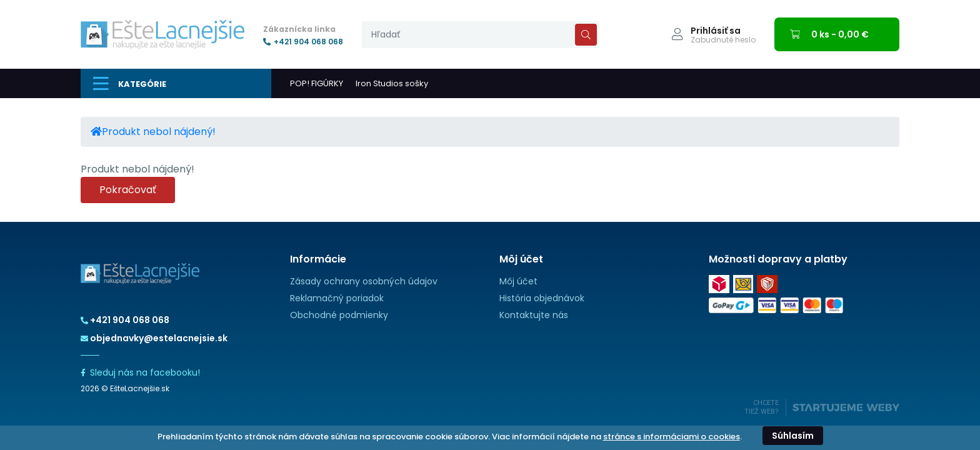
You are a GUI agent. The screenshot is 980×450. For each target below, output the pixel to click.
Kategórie (130, 84)
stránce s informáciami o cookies (672, 437)
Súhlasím (793, 436)
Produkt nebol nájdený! (159, 132)
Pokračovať (128, 190)
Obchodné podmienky (339, 315)
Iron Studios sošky (392, 83)
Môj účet (518, 281)
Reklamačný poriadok (337, 298)
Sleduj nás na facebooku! (140, 372)
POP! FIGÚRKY (317, 83)
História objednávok (542, 298)
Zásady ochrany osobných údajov (364, 281)
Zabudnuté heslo (723, 40)
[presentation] (481, 35)
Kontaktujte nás (534, 315)
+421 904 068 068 (303, 42)
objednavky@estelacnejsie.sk (154, 338)
